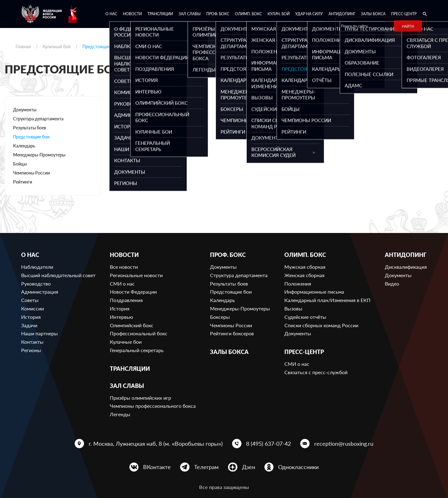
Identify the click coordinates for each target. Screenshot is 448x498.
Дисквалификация (406, 267)
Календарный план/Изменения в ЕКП (327, 300)
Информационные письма (314, 292)
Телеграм (206, 467)
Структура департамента (38, 119)
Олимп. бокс (248, 14)
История (31, 317)
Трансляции (160, 14)
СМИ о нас (122, 284)
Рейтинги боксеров (232, 333)
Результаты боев (30, 128)
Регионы (31, 350)
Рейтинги (23, 182)
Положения (298, 284)
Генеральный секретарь (137, 350)
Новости (132, 14)
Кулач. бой (279, 14)
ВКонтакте (157, 467)
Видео (392, 284)
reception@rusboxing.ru (344, 444)
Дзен (249, 467)
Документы (25, 110)
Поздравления (126, 300)
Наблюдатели (37, 267)
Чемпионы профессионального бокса (153, 406)
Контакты (32, 342)
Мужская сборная (305, 267)
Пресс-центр (404, 14)
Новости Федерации (133, 292)
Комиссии (33, 308)
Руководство (36, 284)
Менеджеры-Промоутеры (39, 155)
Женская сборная (304, 275)
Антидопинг (342, 14)
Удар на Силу (309, 14)
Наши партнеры (40, 333)
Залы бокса (373, 14)
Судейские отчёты (305, 317)
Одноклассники (298, 467)
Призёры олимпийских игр (140, 398)
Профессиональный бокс (139, 333)
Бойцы (20, 164)
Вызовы (293, 308)
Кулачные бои (126, 342)
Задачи (29, 325)
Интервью (121, 317)
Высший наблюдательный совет (58, 275)
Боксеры (220, 317)
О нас (111, 14)
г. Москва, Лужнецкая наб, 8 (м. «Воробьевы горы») (156, 444)
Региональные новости (136, 275)
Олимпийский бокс (132, 325)
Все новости (124, 267)
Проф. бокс (218, 14)
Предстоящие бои (31, 137)
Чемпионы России (31, 173)
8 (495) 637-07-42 (268, 444)
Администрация (40, 292)
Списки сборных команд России (321, 325)
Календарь (24, 146)
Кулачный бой (57, 47)
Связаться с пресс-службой (316, 372)
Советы (30, 300)
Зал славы (190, 14)
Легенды (120, 414)
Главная (23, 47)
